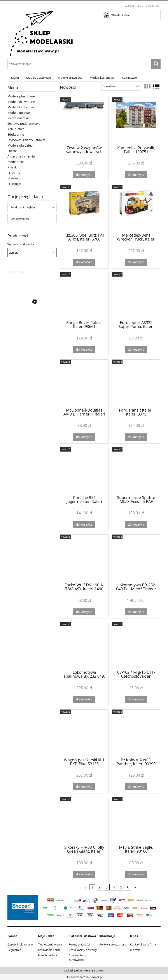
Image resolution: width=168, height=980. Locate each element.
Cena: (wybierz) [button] (20, 219)
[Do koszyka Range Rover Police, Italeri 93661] (84, 350)
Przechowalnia (47, 955)
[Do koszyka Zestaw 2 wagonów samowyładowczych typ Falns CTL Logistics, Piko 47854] (84, 175)
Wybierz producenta (21, 244)
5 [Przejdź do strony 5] (121, 887)
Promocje (14, 184)
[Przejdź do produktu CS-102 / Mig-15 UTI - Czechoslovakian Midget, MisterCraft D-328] (136, 646)
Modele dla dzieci (20, 145)
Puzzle (12, 151)
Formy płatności (79, 944)
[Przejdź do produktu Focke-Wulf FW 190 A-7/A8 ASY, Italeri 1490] (84, 558)
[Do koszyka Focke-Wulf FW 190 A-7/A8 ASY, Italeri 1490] (84, 612)
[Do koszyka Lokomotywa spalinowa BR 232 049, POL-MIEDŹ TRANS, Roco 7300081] (84, 699)
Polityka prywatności (113, 944)
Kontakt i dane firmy (143, 944)
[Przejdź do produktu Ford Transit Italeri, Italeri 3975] (136, 383)
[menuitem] (15, 78)
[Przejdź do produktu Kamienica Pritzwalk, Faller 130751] (136, 121)
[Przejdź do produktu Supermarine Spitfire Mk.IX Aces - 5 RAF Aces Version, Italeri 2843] (136, 471)
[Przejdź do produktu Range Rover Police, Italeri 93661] (84, 296)
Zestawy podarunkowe (24, 124)
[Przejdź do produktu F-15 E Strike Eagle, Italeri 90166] (136, 821)
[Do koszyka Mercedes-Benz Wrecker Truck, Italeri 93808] (136, 262)
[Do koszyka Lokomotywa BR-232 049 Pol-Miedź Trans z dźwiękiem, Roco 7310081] (136, 612)
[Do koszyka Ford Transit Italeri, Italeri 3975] (136, 437)
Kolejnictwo (16, 129)
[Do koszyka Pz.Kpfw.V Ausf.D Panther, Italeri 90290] (136, 787)
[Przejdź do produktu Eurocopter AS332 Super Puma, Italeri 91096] (136, 296)
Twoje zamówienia (50, 944)
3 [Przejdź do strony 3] (107, 887)
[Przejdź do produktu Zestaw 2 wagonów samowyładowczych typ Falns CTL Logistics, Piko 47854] (84, 121)
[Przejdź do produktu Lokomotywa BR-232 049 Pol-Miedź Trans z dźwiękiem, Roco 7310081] (136, 558)
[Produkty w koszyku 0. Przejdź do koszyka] (117, 15)
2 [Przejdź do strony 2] (99, 887)
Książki (12, 167)
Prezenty (14, 173)
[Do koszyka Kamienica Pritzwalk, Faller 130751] (136, 175)
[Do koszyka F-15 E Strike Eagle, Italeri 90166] (136, 874)
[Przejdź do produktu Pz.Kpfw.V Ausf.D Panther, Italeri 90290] (136, 733)
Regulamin (14, 950)
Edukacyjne (16, 134)
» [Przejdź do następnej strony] (135, 887)
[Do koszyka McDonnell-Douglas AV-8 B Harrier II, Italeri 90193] (84, 437)
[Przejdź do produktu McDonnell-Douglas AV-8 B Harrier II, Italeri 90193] (84, 383)
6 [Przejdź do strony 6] (128, 887)
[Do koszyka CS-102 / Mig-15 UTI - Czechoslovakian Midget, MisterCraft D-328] (136, 699)
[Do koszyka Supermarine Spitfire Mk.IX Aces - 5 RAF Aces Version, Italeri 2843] (136, 524)
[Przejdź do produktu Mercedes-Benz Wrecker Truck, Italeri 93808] (136, 208)
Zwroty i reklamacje (20, 944)
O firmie (135, 950)
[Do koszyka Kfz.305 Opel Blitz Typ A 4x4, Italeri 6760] (84, 262)
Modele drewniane (21, 102)
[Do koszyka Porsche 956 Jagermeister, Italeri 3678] (84, 524)
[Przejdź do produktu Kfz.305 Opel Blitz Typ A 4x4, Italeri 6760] (84, 208)
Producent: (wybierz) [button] (24, 207)
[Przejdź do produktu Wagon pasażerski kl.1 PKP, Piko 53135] (84, 733)
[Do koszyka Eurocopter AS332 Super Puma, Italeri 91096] (136, 350)
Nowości (14, 178)
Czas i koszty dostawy (83, 950)
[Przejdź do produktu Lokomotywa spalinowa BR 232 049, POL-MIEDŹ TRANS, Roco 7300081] (84, 646)
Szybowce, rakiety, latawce (27, 140)
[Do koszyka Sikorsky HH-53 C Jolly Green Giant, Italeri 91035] (84, 874)
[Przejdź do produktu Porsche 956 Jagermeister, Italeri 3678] (84, 471)
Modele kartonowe (21, 107)
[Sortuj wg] (121, 86)
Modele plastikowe (21, 96)
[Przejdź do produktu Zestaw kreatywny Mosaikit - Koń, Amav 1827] (32, 321)
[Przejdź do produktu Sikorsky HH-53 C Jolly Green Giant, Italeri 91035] (84, 821)
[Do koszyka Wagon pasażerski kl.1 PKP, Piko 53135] (84, 787)
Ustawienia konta (49, 950)
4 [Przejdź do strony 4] (114, 887)
